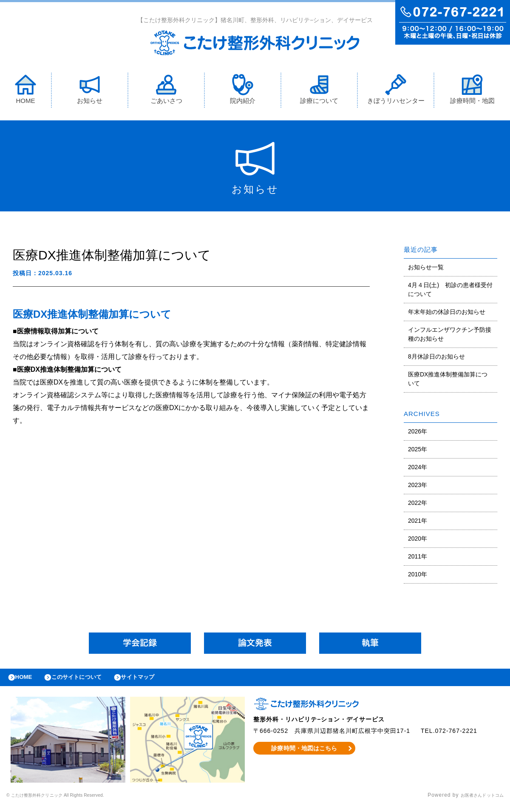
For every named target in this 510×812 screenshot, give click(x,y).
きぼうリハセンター (396, 91)
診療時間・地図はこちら (305, 754)
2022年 (418, 504)
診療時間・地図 (472, 91)
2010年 (418, 576)
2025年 (418, 451)
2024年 (418, 469)
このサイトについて (86, 681)
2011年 (418, 558)
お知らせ (90, 91)
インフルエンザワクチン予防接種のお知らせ (450, 336)
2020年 (418, 540)
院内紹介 (243, 91)
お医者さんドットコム (476, 801)
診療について (319, 91)
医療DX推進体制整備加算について (448, 380)
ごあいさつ (166, 91)
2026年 (418, 433)
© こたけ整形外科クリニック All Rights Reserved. (71, 801)
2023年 (418, 487)
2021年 (418, 522)
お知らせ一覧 (426, 269)
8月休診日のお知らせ (436, 358)
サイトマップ (156, 681)
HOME (25, 91)
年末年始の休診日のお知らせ (447, 313)
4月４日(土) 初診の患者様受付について (450, 291)
